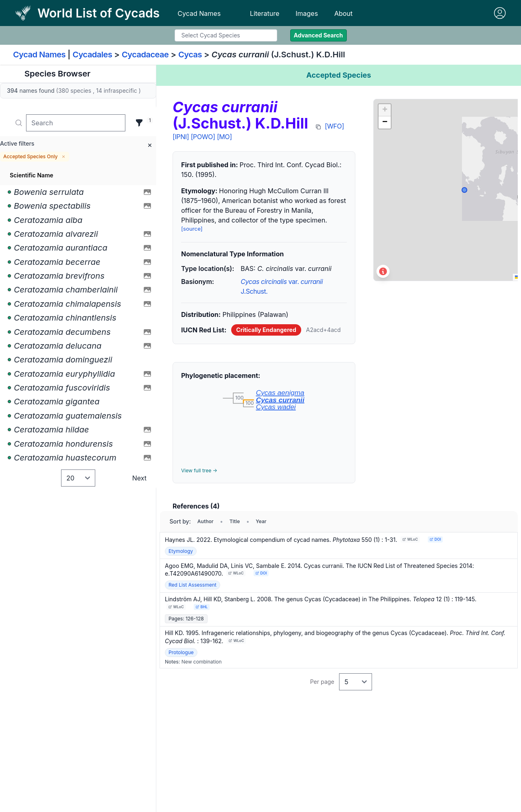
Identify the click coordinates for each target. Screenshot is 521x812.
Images (307, 13)
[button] (385, 110)
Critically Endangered (266, 330)
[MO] (224, 137)
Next (139, 478)
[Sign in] (500, 13)
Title (235, 521)
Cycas (190, 55)
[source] (192, 229)
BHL (201, 607)
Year (261, 521)
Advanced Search (319, 35)
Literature (265, 13)
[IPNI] (181, 137)
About (343, 13)
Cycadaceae (145, 55)
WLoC (410, 539)
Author (206, 521)
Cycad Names (199, 13)
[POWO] (203, 137)
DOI (435, 539)
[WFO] (334, 126)
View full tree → (199, 470)
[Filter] (139, 123)
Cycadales (92, 55)
